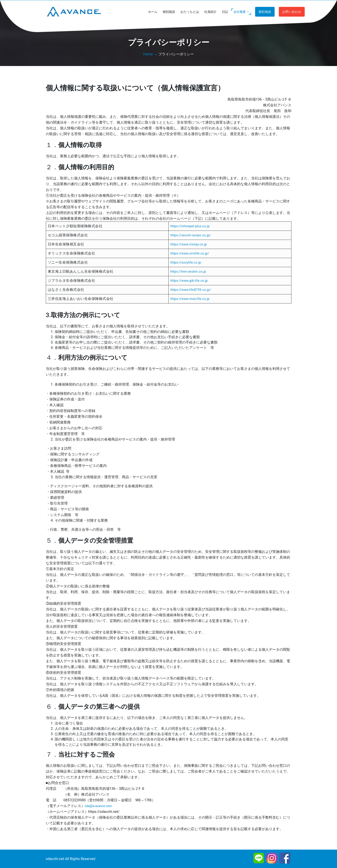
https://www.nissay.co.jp (189, 244)
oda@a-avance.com (98, 806)
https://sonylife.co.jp (186, 262)
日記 (225, 12)
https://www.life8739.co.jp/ (191, 290)
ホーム (153, 12)
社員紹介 (210, 12)
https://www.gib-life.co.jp (189, 281)
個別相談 (265, 12)
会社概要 (241, 12)
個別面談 (169, 12)
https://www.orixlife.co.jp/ (190, 253)
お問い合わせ (292, 12)
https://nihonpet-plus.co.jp (190, 226)
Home (148, 54)
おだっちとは (190, 12)
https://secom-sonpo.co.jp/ (191, 235)
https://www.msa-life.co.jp (190, 299)
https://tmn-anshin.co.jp (188, 272)
